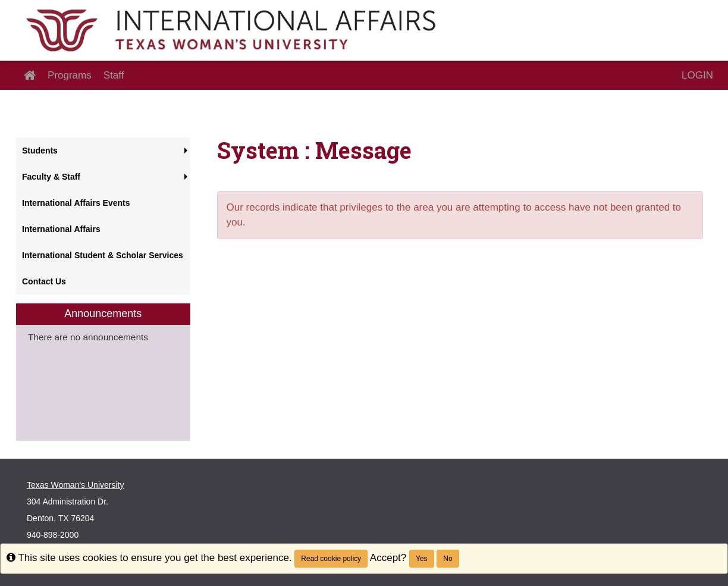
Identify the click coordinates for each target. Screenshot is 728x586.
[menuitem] (103, 372)
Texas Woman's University (75, 485)
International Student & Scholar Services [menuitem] (103, 255)
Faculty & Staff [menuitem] (51, 177)
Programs (70, 75)
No (448, 559)
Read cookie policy (331, 559)
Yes (422, 559)
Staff (114, 75)
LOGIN (697, 75)
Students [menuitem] (40, 151)
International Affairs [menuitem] (61, 229)
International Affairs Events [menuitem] (76, 203)
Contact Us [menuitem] (44, 281)
